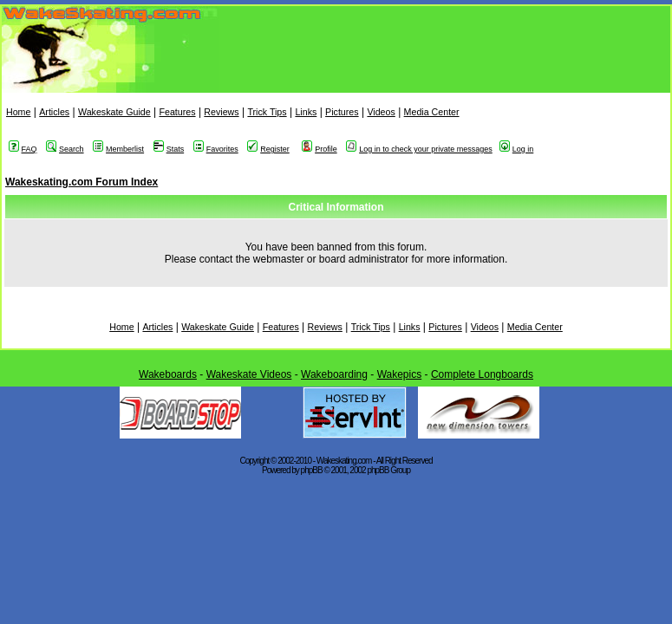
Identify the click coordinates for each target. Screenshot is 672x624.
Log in (517, 149)
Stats (169, 149)
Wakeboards (168, 374)
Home (18, 112)
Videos (381, 112)
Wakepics (400, 374)
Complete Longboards (482, 374)
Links (306, 112)
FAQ (23, 149)
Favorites (216, 149)
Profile (320, 149)
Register (268, 149)
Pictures (342, 112)
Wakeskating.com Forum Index (82, 182)
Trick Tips (267, 112)
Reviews (221, 112)
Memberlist (118, 149)
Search (65, 149)
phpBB (312, 470)
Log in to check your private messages (419, 149)
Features (177, 112)
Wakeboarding (334, 374)
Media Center (432, 112)
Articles (54, 112)
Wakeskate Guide (114, 112)
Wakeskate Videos (249, 374)
